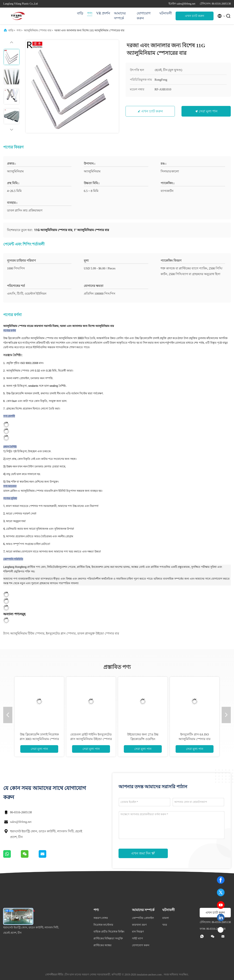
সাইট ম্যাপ (137, 939)
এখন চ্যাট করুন (195, 16)
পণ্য (90, 13)
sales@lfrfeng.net (21, 822)
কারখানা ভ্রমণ (139, 925)
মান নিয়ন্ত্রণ (138, 932)
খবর (165, 925)
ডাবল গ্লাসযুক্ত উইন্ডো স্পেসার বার (98, 633)
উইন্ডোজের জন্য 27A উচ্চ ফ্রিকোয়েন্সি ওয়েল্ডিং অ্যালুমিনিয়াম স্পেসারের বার (143, 739)
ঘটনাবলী (166, 13)
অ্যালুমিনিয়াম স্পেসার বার (38, 30)
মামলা (166, 918)
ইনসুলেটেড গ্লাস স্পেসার (61, 633)
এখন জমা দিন (143, 853)
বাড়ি (80, 13)
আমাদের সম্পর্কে (120, 16)
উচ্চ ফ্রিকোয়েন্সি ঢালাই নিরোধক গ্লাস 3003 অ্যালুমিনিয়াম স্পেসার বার (39, 739)
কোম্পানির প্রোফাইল (143, 918)
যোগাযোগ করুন (144, 16)
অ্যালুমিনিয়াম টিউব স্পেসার (27, 633)
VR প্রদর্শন (103, 13)
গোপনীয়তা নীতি (54, 975)
